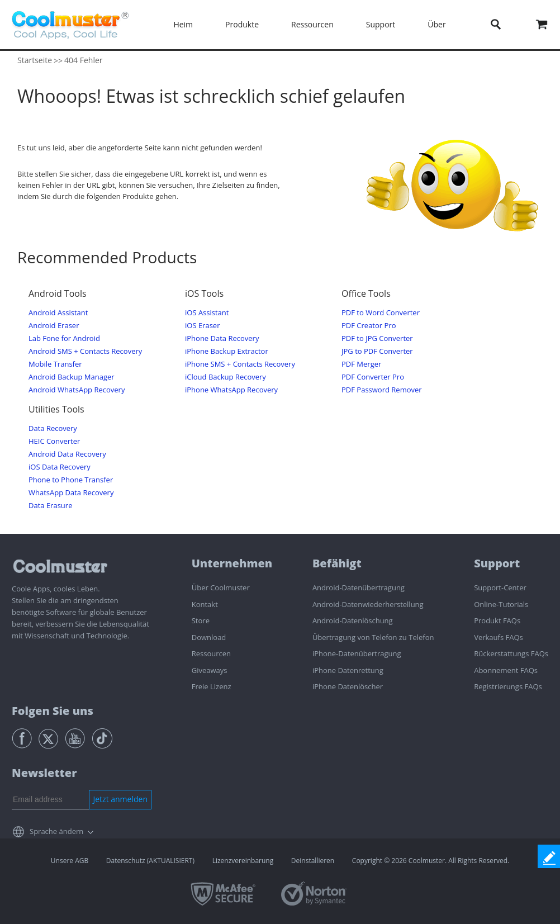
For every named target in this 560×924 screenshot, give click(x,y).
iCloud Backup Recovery (226, 377)
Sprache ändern (56, 831)
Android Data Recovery (67, 454)
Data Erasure (50, 506)
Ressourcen (312, 24)
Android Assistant (58, 313)
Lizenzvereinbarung (243, 861)
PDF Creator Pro (369, 326)
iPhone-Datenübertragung (357, 653)
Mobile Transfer (55, 364)
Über (436, 24)
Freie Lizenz (212, 686)
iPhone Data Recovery (222, 338)
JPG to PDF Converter (377, 351)
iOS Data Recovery (60, 467)
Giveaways (210, 670)
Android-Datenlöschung (353, 620)
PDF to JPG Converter (377, 338)
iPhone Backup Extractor (227, 351)
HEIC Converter (54, 441)
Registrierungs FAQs (508, 686)
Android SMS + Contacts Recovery (85, 351)
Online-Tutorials (501, 604)
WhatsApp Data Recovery (71, 493)
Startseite (35, 60)
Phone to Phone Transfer (71, 480)
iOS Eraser (202, 326)
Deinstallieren (313, 861)
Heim (183, 24)
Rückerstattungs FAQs (511, 653)
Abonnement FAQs (506, 670)
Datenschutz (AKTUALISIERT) (150, 861)
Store (201, 620)
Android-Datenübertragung (359, 587)
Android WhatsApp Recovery (77, 390)
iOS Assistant (207, 313)
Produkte (242, 24)
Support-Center (500, 587)
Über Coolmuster (221, 587)
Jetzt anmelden (120, 799)
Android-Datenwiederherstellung (368, 604)
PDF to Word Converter (381, 313)
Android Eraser (54, 326)
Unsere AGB (70, 861)
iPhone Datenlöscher (348, 686)
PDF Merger (361, 364)
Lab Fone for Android (64, 338)
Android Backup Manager (72, 377)
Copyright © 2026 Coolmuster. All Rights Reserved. (431, 861)
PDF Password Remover (382, 390)
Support (381, 24)
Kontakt (205, 604)
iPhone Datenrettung (348, 670)
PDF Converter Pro (373, 377)
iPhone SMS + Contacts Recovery (240, 364)
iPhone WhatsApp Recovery (231, 390)
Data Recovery (53, 428)
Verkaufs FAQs (499, 637)
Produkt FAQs (497, 620)
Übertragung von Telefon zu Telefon (373, 637)
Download (209, 637)
